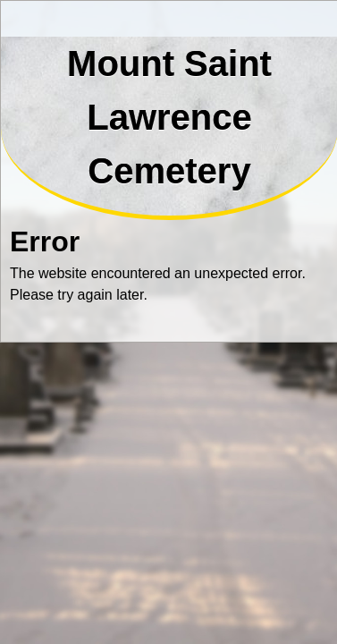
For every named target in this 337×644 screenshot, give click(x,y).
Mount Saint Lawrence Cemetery (169, 117)
